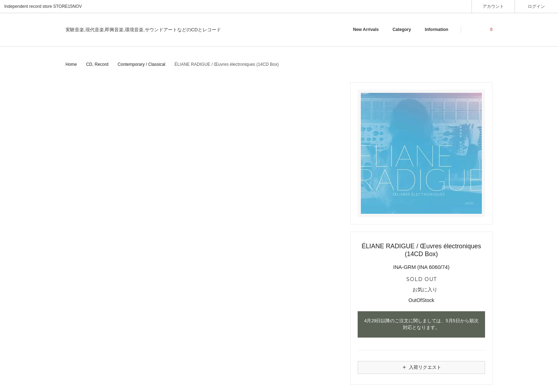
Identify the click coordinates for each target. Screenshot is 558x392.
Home (71, 64)
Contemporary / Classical (141, 64)
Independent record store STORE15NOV (43, 6)
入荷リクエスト (421, 367)
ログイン (536, 6)
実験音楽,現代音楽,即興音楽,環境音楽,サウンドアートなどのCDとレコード (143, 30)
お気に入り (422, 290)
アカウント (493, 6)
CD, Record (97, 64)
